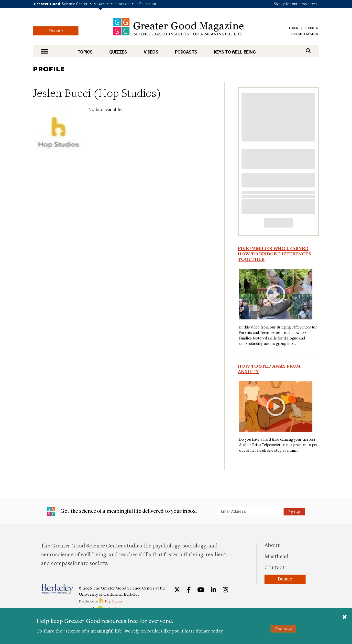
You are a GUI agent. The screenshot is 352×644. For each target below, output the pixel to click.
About (272, 545)
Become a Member (305, 34)
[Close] (345, 617)
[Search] (308, 51)
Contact (275, 567)
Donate (56, 31)
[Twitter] (177, 590)
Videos (151, 52)
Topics (85, 52)
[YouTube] (201, 590)
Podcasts (186, 52)
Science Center (75, 4)
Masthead (276, 556)
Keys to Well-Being (235, 52)
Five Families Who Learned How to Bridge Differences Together (275, 254)
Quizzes (118, 52)
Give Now (283, 629)
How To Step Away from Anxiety (269, 369)
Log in (294, 28)
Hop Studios (111, 601)
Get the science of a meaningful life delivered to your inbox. (122, 512)
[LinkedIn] (213, 590)
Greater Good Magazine (178, 27)
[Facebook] (189, 590)
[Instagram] (225, 590)
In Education (146, 4)
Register (311, 28)
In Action (122, 4)
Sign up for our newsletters (296, 4)
